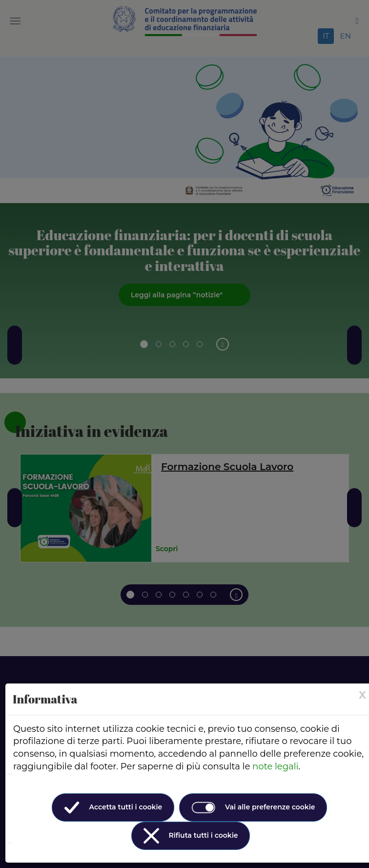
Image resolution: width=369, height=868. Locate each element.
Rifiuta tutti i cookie (191, 836)
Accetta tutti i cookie (113, 807)
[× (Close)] (362, 695)
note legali (275, 766)
